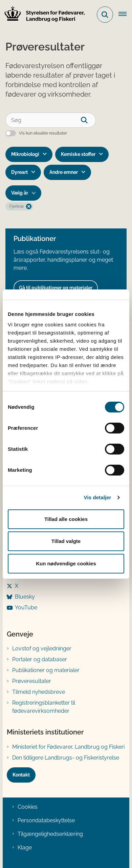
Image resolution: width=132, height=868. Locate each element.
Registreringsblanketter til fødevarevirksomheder (44, 707)
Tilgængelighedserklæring (50, 834)
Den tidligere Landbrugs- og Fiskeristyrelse (66, 758)
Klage (25, 847)
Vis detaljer (98, 497)
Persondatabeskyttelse (46, 820)
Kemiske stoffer (78, 154)
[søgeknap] (88, 120)
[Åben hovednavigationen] (125, 15)
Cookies (28, 807)
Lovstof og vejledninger (42, 649)
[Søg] (51, 120)
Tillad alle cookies (66, 519)
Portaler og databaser (40, 659)
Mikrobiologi (25, 154)
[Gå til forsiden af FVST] (43, 15)
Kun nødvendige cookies (66, 563)
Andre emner (64, 172)
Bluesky (25, 597)
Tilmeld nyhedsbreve (39, 692)
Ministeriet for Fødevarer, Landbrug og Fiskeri (68, 747)
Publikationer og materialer (46, 670)
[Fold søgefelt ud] (105, 15)
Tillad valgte (66, 541)
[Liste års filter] (23, 193)
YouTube (26, 608)
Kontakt (21, 775)
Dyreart (19, 172)
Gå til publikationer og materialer (56, 288)
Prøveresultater (32, 681)
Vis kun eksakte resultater (43, 133)
